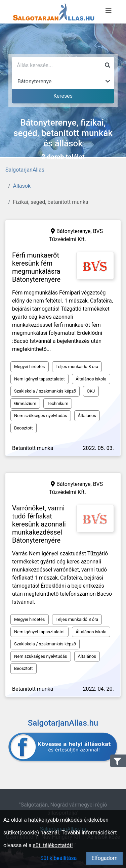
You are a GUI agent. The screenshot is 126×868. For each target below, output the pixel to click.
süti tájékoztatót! (53, 845)
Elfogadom (104, 858)
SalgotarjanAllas (25, 170)
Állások (22, 186)
